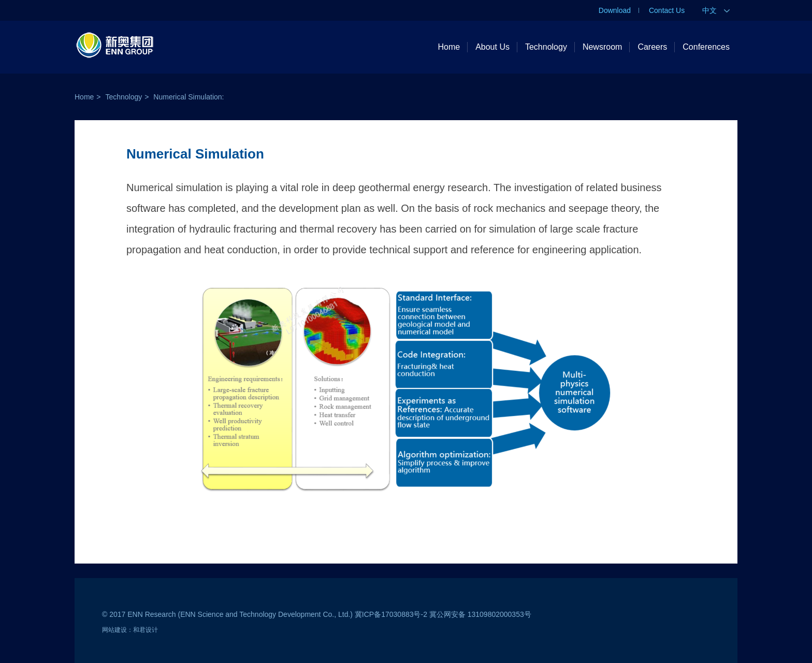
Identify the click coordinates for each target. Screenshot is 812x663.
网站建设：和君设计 (130, 630)
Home (449, 47)
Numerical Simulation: (189, 97)
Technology (546, 47)
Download (615, 10)
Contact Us (667, 10)
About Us (492, 47)
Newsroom (602, 47)
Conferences (706, 47)
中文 (716, 10)
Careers (652, 47)
